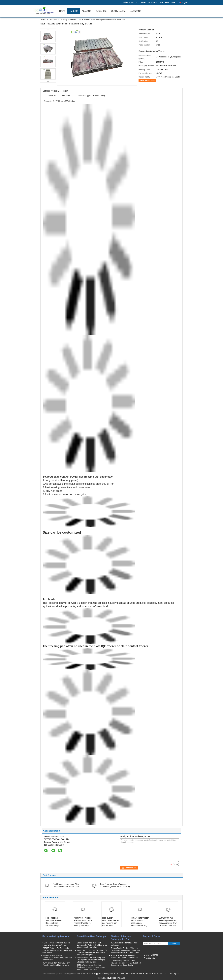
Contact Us (135, 11)
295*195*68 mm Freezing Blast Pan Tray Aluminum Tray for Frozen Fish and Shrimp (168, 923)
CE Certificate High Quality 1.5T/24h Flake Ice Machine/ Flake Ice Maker (56, 964)
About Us (86, 11)
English (186, 2)
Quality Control (118, 11)
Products (73, 11)
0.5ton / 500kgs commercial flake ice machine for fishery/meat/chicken (56, 944)
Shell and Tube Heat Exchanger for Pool (121, 938)
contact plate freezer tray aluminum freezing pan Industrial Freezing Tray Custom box (140, 923)
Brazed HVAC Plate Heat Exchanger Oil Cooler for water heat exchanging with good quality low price (92, 952)
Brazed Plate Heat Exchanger (92, 936)
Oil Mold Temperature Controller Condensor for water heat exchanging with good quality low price (91, 967)
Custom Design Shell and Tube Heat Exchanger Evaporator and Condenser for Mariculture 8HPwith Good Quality (125, 950)
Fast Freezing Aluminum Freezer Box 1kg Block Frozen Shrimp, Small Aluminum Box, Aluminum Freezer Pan (54, 926)
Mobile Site (149, 958)
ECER (122, 978)
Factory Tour (101, 11)
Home (62, 11)
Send (174, 944)
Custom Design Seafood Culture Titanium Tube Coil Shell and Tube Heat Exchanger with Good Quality (126, 963)
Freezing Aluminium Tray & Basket (75, 20)
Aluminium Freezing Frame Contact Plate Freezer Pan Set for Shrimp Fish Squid (83, 922)
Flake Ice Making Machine (56, 936)
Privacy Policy (49, 974)
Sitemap (154, 955)
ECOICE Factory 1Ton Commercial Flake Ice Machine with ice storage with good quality (57, 950)
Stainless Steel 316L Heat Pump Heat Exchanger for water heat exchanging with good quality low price (91, 960)
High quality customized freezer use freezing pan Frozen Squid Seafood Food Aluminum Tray (111, 924)
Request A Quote (168, 2)
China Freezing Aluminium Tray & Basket (75, 974)
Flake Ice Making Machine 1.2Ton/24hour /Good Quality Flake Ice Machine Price (57, 958)
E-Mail (147, 955)
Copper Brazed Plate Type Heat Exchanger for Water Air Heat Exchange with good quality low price (92, 945)
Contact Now (149, 81)
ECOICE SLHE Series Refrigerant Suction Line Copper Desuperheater (124, 957)
